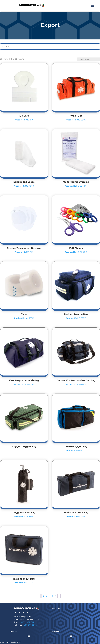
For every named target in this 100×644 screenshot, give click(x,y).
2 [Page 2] (44, 596)
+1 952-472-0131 (28, 622)
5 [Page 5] (53, 596)
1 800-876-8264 (30, 625)
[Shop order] (89, 59)
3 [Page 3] (47, 596)
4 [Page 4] (50, 596)
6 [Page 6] (56, 596)
